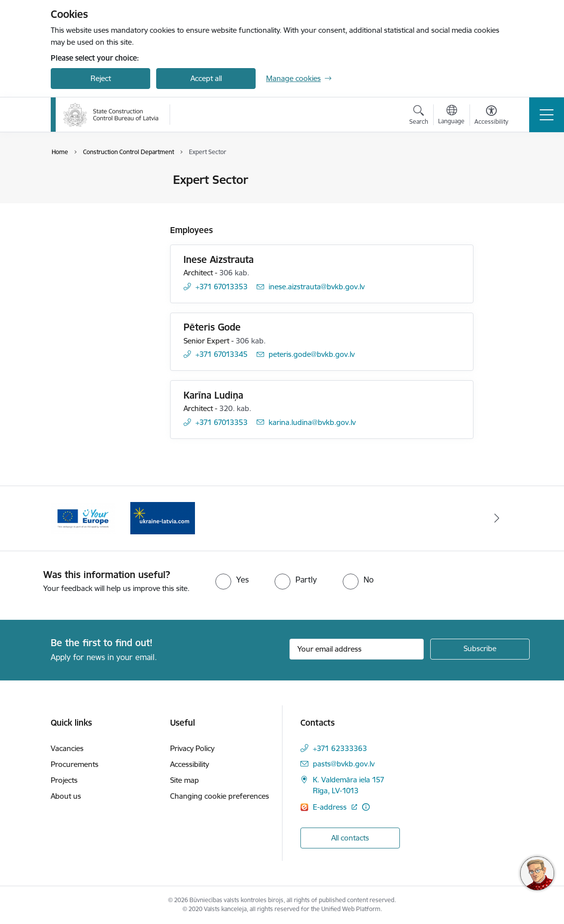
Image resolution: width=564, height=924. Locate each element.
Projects (64, 780)
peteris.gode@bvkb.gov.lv (312, 354)
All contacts (350, 838)
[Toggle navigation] (547, 115)
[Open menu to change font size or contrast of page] (491, 116)
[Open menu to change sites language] (451, 116)
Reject (101, 78)
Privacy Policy (192, 748)
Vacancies (67, 748)
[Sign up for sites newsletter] (480, 649)
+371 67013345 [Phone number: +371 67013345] (222, 354)
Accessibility (189, 764)
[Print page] (499, 176)
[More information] (366, 807)
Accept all (206, 78)
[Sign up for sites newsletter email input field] (357, 649)
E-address (331, 807)
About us (66, 796)
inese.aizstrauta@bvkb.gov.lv (317, 287)
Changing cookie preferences (220, 796)
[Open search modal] (419, 116)
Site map (185, 780)
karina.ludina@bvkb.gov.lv (312, 422)
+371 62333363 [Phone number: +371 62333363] (340, 748)
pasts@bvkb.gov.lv (344, 764)
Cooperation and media (101, 198)
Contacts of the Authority (103, 181)
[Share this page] (499, 201)
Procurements (75, 764)
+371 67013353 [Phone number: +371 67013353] (222, 287)
